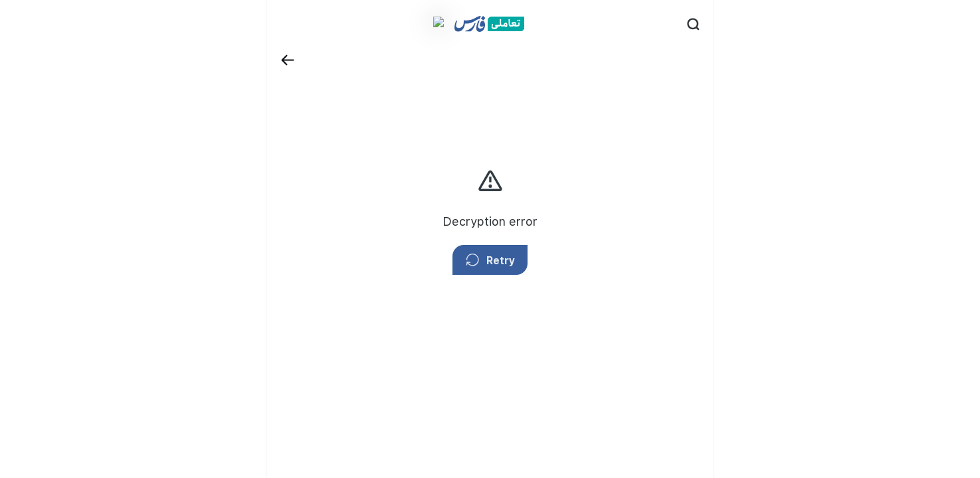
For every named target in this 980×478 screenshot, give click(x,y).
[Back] (249, 21)
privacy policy (735, 156)
